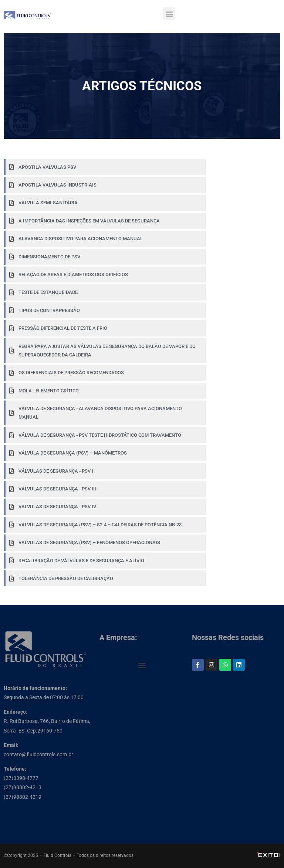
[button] (169, 14)
